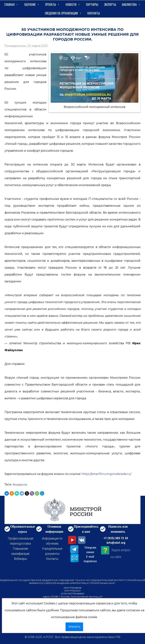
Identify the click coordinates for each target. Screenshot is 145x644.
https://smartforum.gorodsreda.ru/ (106, 474)
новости (21, 485)
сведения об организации (63, 13)
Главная (11, 5)
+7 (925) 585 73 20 (116, 538)
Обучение (32, 5)
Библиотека (131, 5)
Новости (73, 5)
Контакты (94, 13)
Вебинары (20, 559)
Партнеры (92, 5)
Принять (74, 627)
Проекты (52, 5)
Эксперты (110, 5)
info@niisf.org (116, 543)
